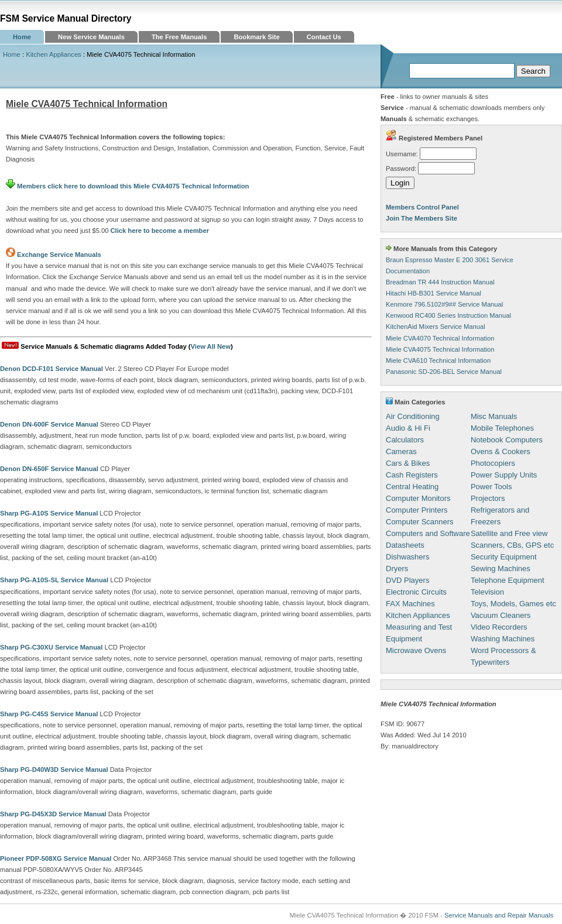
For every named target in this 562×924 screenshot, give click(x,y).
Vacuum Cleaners (501, 615)
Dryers (397, 569)
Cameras (401, 451)
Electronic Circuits (416, 592)
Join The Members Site (421, 218)
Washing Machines (503, 639)
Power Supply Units (504, 475)
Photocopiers (493, 463)
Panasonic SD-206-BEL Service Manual (444, 372)
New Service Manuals (91, 37)
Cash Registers (412, 475)
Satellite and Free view (509, 533)
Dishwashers (407, 557)
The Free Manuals (179, 37)
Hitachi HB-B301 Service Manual (434, 293)
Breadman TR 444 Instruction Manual (440, 282)
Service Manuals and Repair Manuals (499, 915)
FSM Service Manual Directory (66, 18)
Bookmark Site (256, 37)
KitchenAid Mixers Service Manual (436, 327)
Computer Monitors (418, 498)
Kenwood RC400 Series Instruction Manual (448, 315)
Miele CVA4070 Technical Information (440, 338)
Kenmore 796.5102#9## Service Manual (444, 304)
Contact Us (324, 37)
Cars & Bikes (408, 463)
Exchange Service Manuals (59, 255)
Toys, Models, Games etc (513, 604)
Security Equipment (504, 557)
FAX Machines (410, 604)
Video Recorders (499, 627)
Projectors (488, 498)
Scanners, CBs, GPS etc (512, 545)
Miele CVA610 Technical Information (438, 360)
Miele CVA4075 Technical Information (440, 349)
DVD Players (407, 580)
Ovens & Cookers (501, 451)
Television (487, 592)
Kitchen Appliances (54, 54)
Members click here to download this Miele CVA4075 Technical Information (127, 186)
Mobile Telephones (502, 428)
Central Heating (412, 487)
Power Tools (491, 487)
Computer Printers (417, 510)
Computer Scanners (420, 522)
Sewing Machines (501, 569)
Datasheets (405, 545)
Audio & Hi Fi (408, 428)
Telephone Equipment (508, 580)
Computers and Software (428, 533)
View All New (211, 346)
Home (22, 37)
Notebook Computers (507, 440)
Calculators (405, 440)
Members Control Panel (422, 207)
